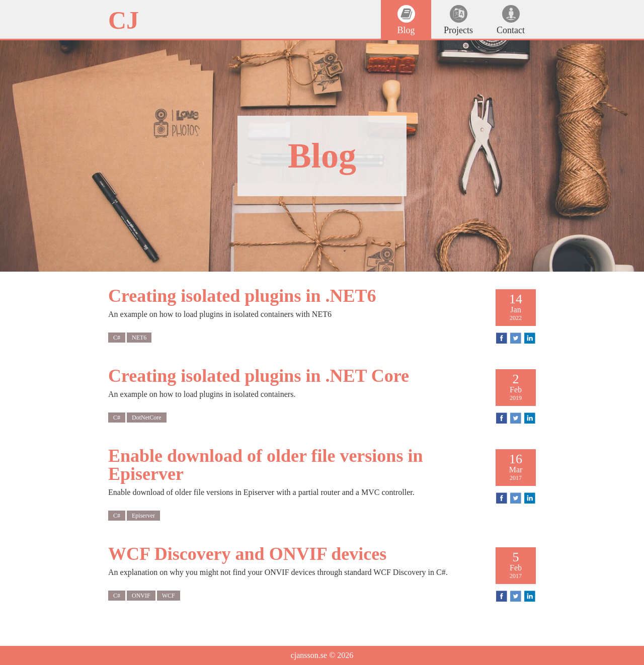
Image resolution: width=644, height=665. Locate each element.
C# (117, 338)
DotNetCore (147, 418)
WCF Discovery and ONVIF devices (247, 554)
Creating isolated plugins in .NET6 (242, 296)
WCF (169, 596)
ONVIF (141, 596)
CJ (124, 20)
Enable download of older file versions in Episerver (265, 465)
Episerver (143, 516)
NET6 (139, 338)
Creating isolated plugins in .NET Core (259, 376)
